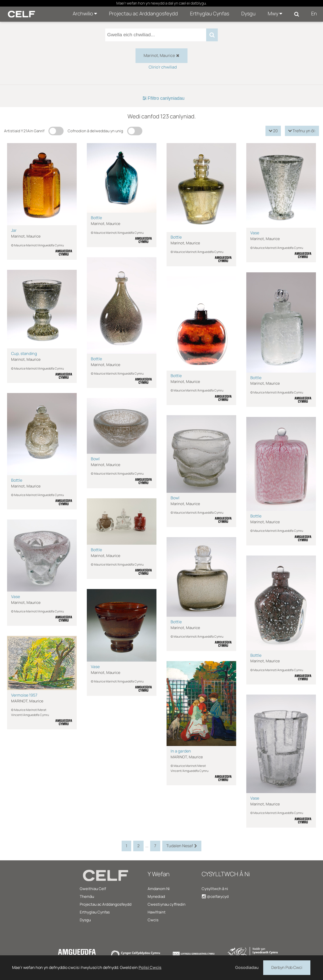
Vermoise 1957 (24, 695)
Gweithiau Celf (93, 889)
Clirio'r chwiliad (163, 67)
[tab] (161, 98)
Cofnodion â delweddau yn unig (95, 131)
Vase (255, 233)
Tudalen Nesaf (182, 846)
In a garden (181, 751)
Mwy (275, 13)
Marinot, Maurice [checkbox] (161, 55)
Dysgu (248, 13)
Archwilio (85, 13)
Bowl (95, 459)
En (314, 13)
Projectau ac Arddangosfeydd (143, 13)
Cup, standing (24, 353)
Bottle (96, 218)
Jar (14, 230)
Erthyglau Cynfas (210, 13)
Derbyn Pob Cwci (287, 967)
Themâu (87, 896)
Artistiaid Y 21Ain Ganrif (24, 131)
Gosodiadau (247, 967)
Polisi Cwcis (150, 967)
